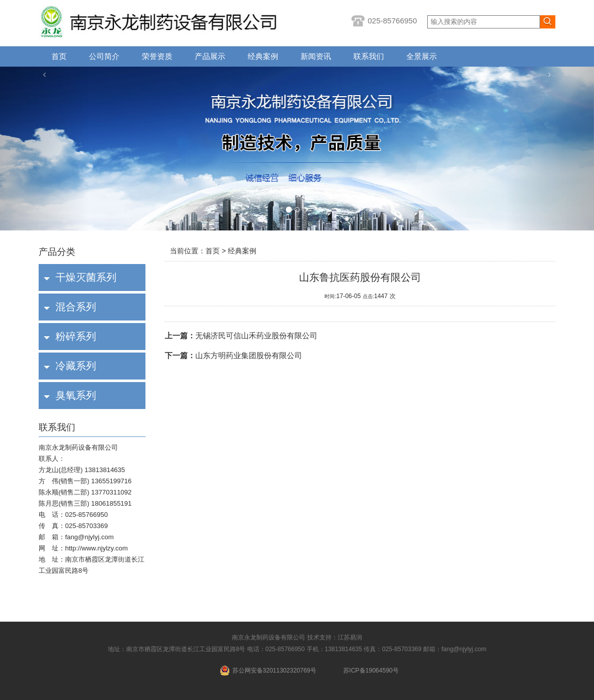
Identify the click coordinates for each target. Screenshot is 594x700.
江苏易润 (350, 637)
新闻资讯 (316, 56)
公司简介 (104, 56)
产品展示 (210, 56)
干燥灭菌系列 (86, 277)
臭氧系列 (76, 395)
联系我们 (369, 56)
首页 (59, 56)
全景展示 (422, 56)
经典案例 (263, 56)
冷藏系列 (76, 366)
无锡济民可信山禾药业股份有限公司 (241, 336)
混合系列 (76, 307)
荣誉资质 (157, 56)
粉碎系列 (76, 336)
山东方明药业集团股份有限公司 (233, 355)
